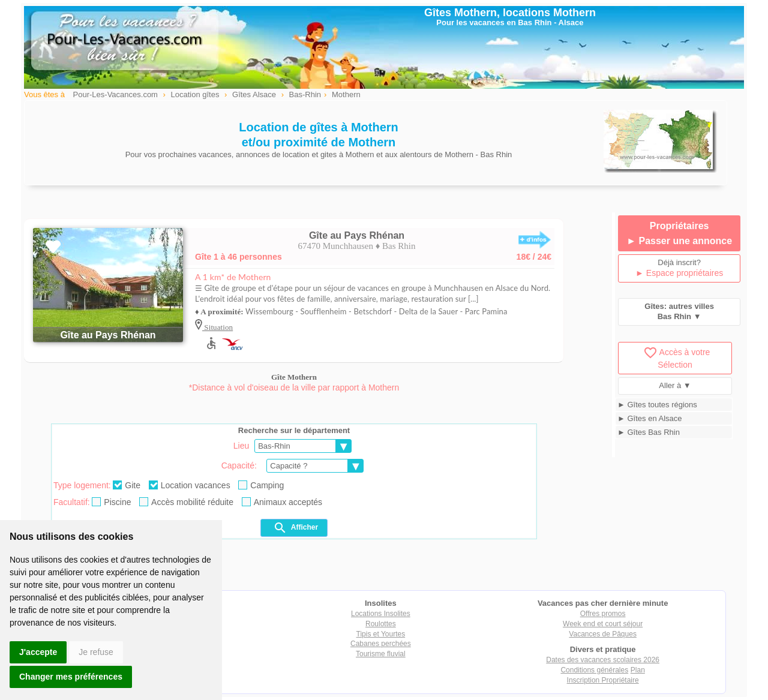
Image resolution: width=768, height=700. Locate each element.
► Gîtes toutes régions (657, 405)
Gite (127, 485)
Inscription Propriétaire (603, 680)
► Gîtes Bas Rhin (649, 432)
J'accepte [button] (38, 652)
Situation (217, 327)
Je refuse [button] (96, 652)
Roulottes (381, 624)
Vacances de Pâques (603, 634)
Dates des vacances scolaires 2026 (603, 660)
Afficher (295, 528)
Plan (638, 670)
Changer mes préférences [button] (71, 677)
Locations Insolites (381, 614)
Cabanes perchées (381, 644)
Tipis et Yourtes (381, 634)
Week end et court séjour (603, 624)
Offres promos (603, 614)
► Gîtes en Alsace (650, 418)
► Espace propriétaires (679, 273)
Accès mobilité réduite (186, 502)
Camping (261, 485)
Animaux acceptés (282, 502)
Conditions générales (594, 670)
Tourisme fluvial (381, 654)
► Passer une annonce (679, 241)
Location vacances (190, 485)
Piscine (111, 502)
